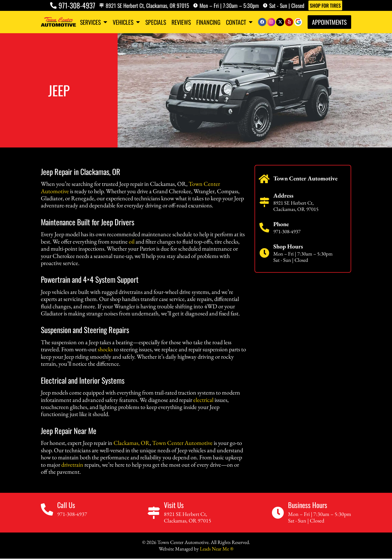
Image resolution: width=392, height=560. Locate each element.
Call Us (66, 505)
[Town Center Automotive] (264, 179)
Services (94, 22)
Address (283, 196)
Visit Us (174, 505)
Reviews (181, 22)
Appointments (329, 22)
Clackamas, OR (132, 443)
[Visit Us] (154, 513)
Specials (156, 22)
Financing (208, 22)
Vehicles (126, 22)
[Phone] (264, 228)
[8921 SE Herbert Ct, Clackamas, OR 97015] (102, 5)
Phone (281, 224)
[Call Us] (47, 510)
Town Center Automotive (182, 443)
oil (132, 241)
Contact (239, 22)
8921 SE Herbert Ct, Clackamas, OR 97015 (147, 5)
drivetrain (72, 465)
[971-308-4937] (53, 5)
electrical (203, 400)
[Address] (264, 202)
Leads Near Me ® (217, 549)
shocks (105, 349)
